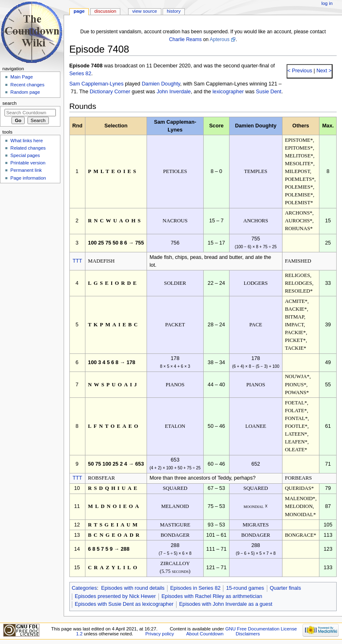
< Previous (300, 71)
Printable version (28, 163)
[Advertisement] (30, 248)
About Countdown (205, 634)
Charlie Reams (186, 39)
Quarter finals (285, 588)
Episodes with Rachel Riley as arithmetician (212, 596)
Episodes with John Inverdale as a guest (226, 604)
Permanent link (26, 170)
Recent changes (27, 85)
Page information (28, 178)
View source (145, 11)
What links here (26, 141)
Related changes (28, 148)
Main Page (22, 77)
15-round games (245, 588)
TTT (77, 261)
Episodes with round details (133, 588)
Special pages (25, 155)
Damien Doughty (161, 84)
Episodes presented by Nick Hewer (115, 596)
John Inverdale (173, 92)
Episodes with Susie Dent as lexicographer (124, 604)
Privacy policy (160, 634)
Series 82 (80, 74)
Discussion (105, 11)
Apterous (220, 39)
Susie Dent (269, 92)
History (174, 11)
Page (79, 11)
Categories (84, 588)
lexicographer (228, 92)
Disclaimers (248, 634)
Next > (323, 71)
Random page (25, 92)
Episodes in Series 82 (195, 588)
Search (10, 103)
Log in (327, 3)
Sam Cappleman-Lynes (96, 84)
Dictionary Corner (110, 92)
